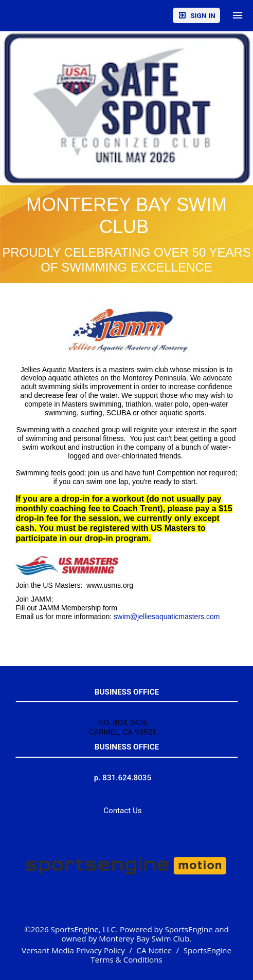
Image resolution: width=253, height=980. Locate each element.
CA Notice (154, 950)
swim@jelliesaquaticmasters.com (167, 617)
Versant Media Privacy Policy (73, 950)
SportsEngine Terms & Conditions (161, 955)
